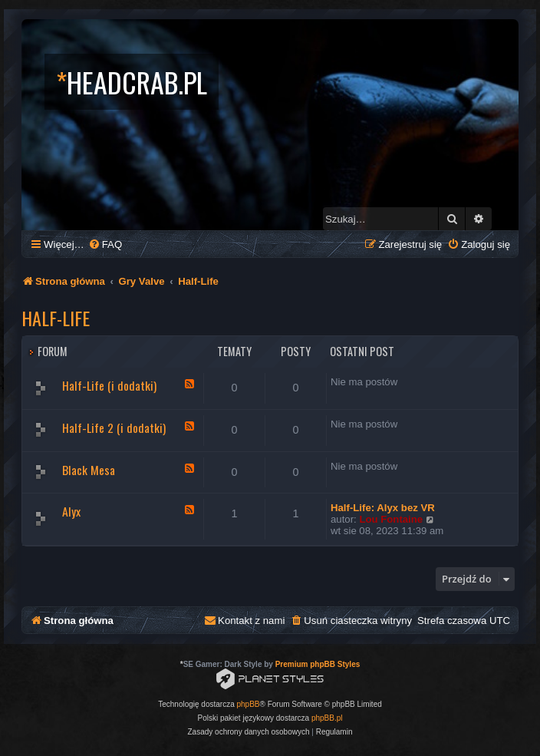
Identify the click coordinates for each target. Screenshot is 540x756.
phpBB (249, 704)
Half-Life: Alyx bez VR (383, 508)
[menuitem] (105, 244)
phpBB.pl (327, 718)
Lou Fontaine (391, 519)
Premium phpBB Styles (318, 664)
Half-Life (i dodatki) (109, 385)
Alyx (71, 511)
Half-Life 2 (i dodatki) (114, 428)
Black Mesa (89, 470)
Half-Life (56, 318)
